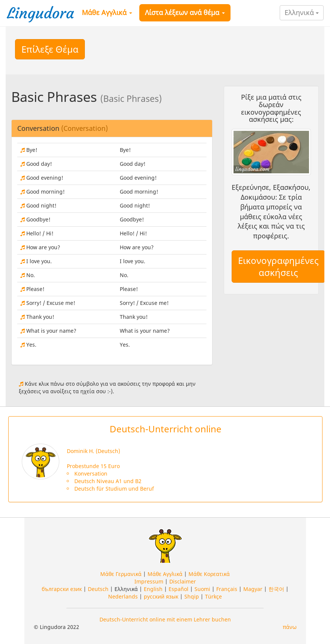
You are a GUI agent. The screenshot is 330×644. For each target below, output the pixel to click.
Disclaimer (183, 581)
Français (227, 589)
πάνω (290, 627)
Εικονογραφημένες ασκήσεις (278, 266)
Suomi (202, 589)
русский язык (161, 596)
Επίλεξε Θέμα (50, 49)
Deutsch (98, 589)
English (153, 589)
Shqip (192, 596)
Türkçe (213, 596)
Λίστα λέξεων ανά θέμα (185, 12)
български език (62, 589)
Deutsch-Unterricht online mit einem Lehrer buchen (165, 619)
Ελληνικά (302, 12)
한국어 (276, 589)
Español (179, 589)
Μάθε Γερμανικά (121, 574)
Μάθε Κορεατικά (209, 574)
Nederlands (123, 596)
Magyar (253, 589)
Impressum (149, 581)
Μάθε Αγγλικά (107, 12)
